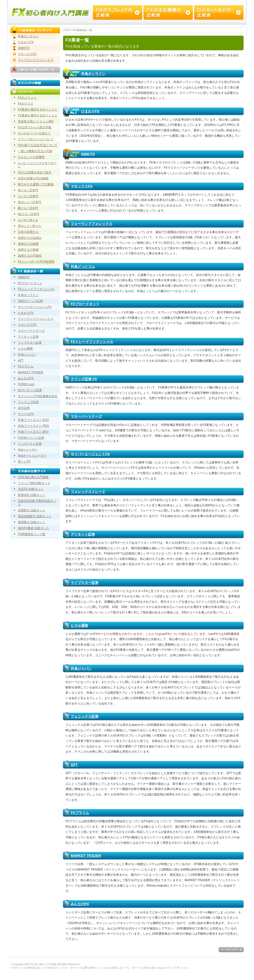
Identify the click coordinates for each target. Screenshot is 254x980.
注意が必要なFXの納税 (33, 178)
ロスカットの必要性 (31, 157)
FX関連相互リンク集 (32, 534)
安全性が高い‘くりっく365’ (36, 121)
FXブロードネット (85, 304)
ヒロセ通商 (79, 626)
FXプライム (80, 813)
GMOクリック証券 (30, 301)
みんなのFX (80, 904)
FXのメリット (27, 98)
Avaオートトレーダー (32, 456)
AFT (21, 360)
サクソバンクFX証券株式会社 (38, 396)
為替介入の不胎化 (30, 256)
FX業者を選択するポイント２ (38, 115)
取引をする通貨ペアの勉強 (36, 184)
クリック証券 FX (84, 379)
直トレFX (24, 462)
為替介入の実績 (28, 250)
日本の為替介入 (28, 232)
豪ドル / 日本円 (28, 208)
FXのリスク (26, 104)
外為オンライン (93, 74)
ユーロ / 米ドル (28, 220)
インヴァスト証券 (30, 444)
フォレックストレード (88, 491)
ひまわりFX (90, 111)
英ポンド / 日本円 (30, 202)
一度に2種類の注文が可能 (35, 151)
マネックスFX (82, 186)
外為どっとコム (83, 267)
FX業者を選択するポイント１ (38, 109)
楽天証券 (24, 408)
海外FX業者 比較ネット (34, 528)
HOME (67, 30)
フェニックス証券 (85, 716)
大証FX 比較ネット (31, 489)
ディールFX (26, 414)
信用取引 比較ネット (32, 510)
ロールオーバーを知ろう (34, 133)
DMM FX (88, 154)
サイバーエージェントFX (90, 454)
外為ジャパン (81, 668)
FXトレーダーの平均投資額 (36, 262)
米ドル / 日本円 (28, 190)
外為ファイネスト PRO (33, 426)
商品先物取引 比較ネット (35, 516)
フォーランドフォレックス (92, 224)
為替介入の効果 (28, 244)
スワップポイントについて (36, 139)
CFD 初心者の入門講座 (33, 477)
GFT (74, 765)
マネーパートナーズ (86, 416)
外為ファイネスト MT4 (33, 432)
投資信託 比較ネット (32, 495)
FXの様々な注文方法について (38, 145)
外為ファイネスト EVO (33, 420)
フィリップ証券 (28, 402)
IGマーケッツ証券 (30, 390)
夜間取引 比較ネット (32, 522)
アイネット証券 (83, 534)
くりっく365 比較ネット (34, 483)
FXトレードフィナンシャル (92, 342)
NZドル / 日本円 (29, 214)
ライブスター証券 (85, 583)
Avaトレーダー (28, 450)
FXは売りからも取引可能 (35, 127)
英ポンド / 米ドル (30, 226)
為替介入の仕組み (30, 238)
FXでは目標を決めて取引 (35, 172)
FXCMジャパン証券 (31, 438)
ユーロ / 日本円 (28, 196)
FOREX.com (26, 384)
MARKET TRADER (86, 856)
